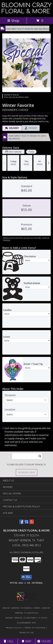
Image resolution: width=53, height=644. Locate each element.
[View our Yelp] (32, 523)
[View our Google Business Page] (27, 523)
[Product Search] (27, 456)
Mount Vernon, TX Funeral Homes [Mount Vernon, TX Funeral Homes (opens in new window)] (22, 608)
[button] (26, 578)
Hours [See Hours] (44, 641)
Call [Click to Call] (9, 641)
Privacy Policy (14, 628)
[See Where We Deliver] (27, 472)
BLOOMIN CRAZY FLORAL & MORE (26, 8)
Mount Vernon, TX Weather (21, 618)
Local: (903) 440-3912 (27, 545)
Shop (13, 21)
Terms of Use (27, 633)
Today (31, 152)
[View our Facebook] (21, 523)
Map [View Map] (27, 641)
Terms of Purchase (35, 628)
